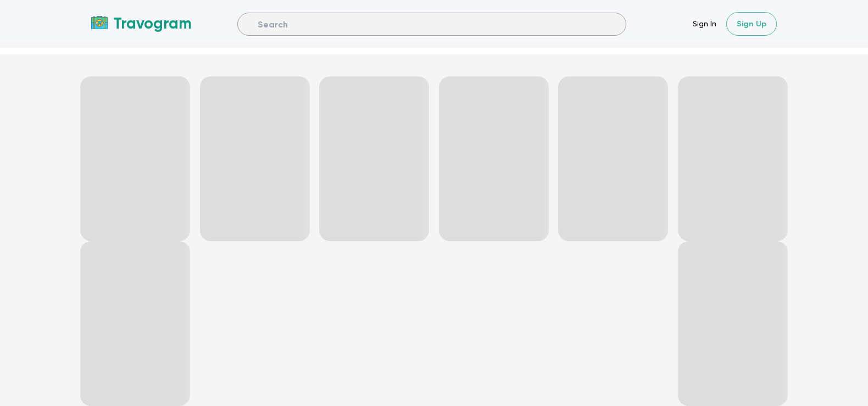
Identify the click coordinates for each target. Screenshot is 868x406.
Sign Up (752, 24)
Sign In (705, 24)
